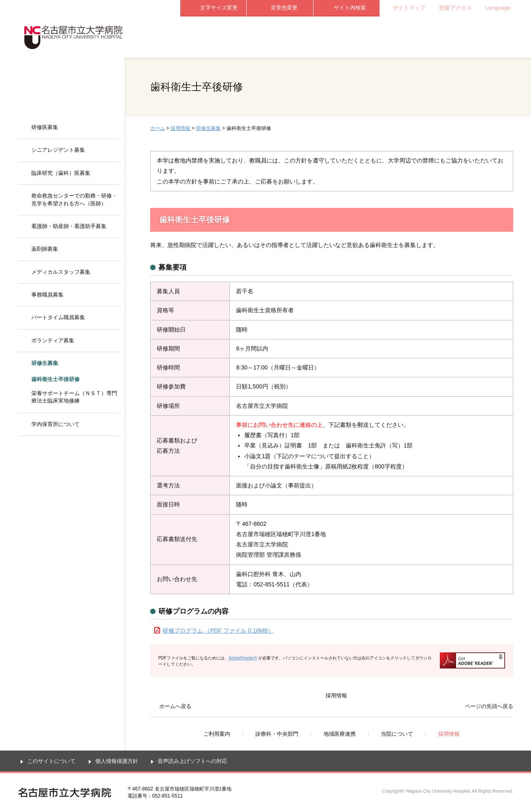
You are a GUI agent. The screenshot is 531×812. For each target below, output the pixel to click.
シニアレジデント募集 (58, 150)
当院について (413, 37)
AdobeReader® (243, 658)
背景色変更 (284, 8)
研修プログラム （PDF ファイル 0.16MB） (218, 631)
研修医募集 (45, 127)
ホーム (158, 128)
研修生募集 (208, 128)
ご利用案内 (213, 37)
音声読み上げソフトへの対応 (192, 761)
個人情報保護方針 (117, 761)
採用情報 (480, 37)
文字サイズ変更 (219, 8)
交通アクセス (455, 8)
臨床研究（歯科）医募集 (61, 173)
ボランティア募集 (53, 340)
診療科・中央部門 (280, 37)
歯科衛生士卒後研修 (55, 379)
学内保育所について (55, 424)
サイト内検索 (350, 8)
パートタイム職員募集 (58, 317)
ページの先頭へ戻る (489, 706)
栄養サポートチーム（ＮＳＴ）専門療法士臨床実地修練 (74, 397)
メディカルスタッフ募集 (61, 272)
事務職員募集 (47, 295)
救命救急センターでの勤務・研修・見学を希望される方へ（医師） (74, 199)
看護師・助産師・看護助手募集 (69, 226)
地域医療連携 (347, 37)
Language (498, 8)
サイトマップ (409, 8)
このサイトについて (51, 761)
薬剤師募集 (45, 249)
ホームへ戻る (175, 706)
